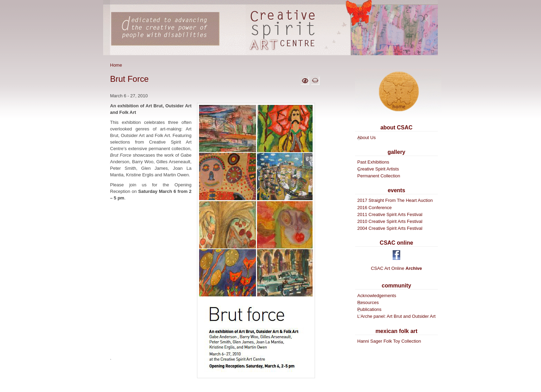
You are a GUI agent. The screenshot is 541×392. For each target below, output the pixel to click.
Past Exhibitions (373, 162)
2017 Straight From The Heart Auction (395, 200)
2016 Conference (375, 208)
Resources (368, 302)
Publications (370, 309)
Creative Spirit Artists (378, 169)
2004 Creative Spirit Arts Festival (390, 228)
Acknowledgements (377, 296)
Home (116, 65)
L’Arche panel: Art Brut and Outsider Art (397, 316)
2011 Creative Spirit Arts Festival (390, 214)
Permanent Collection (379, 176)
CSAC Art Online (396, 268)
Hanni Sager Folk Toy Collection (389, 341)
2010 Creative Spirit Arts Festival (390, 221)
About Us (367, 138)
